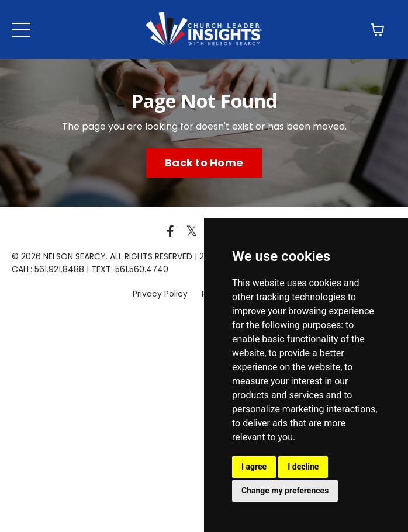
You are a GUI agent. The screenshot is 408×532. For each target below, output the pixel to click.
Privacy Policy (161, 294)
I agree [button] (254, 467)
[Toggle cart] (378, 30)
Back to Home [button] (204, 163)
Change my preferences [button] (285, 491)
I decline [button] (303, 467)
